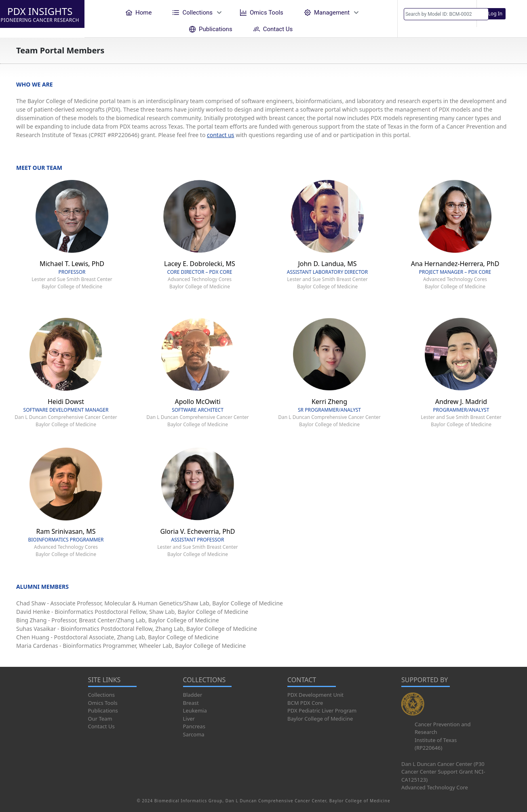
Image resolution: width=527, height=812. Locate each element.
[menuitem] (139, 12)
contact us (221, 135)
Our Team (100, 719)
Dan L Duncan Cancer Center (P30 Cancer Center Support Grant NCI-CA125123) (443, 772)
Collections (102, 695)
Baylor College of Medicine (320, 719)
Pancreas (194, 726)
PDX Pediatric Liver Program (322, 710)
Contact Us (101, 726)
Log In (495, 14)
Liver (189, 719)
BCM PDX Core (305, 703)
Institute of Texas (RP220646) (436, 744)
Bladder (193, 695)
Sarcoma (194, 734)
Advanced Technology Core (435, 787)
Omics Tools (103, 703)
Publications (103, 710)
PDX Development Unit (315, 695)
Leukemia (195, 710)
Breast (191, 703)
